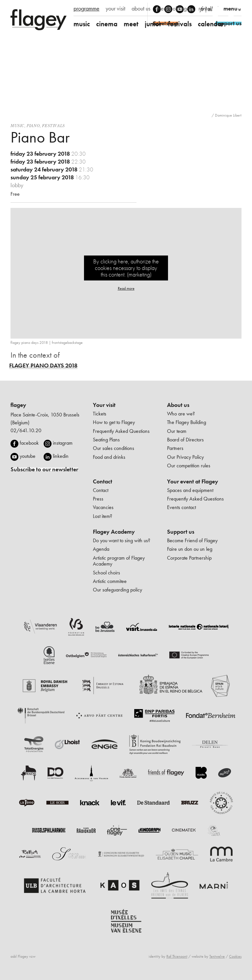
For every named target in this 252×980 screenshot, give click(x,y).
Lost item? (103, 516)
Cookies (235, 956)
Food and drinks (109, 457)
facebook (29, 443)
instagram (63, 443)
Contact (103, 481)
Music (17, 126)
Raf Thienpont (177, 956)
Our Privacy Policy (185, 457)
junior (153, 24)
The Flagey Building (187, 422)
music (82, 24)
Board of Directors (185, 440)
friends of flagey (174, 9)
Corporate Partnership (189, 558)
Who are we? (181, 414)
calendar (211, 24)
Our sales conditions (114, 448)
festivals (180, 24)
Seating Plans (106, 440)
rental (205, 9)
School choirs (106, 573)
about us (141, 9)
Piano (33, 126)
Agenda (101, 549)
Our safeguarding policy (117, 590)
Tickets (100, 414)
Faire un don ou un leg (190, 549)
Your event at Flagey (193, 481)
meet (131, 24)
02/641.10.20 (26, 430)
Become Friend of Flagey (192, 540)
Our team (177, 431)
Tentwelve (217, 956)
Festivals (53, 126)
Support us (181, 532)
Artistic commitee (110, 581)
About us (178, 405)
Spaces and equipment (190, 490)
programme (86, 9)
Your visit (104, 405)
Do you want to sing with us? (122, 540)
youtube (28, 456)
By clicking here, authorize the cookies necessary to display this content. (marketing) (126, 268)
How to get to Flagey (114, 422)
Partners (175, 448)
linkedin (61, 456)
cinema (107, 24)
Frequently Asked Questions (121, 431)
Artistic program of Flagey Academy (119, 561)
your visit (115, 9)
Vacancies (103, 507)
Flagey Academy (114, 532)
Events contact (181, 507)
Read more (126, 288)
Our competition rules (189, 466)
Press (98, 499)
